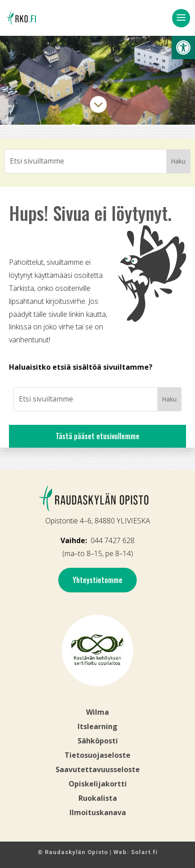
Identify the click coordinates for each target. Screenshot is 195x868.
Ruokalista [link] (98, 798)
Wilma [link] (97, 712)
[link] (183, 48)
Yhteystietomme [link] (97, 580)
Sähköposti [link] (98, 741)
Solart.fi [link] (144, 852)
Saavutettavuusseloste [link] (98, 769)
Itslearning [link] (97, 726)
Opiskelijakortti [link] (98, 784)
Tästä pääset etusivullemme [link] (97, 436)
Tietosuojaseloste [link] (97, 755)
